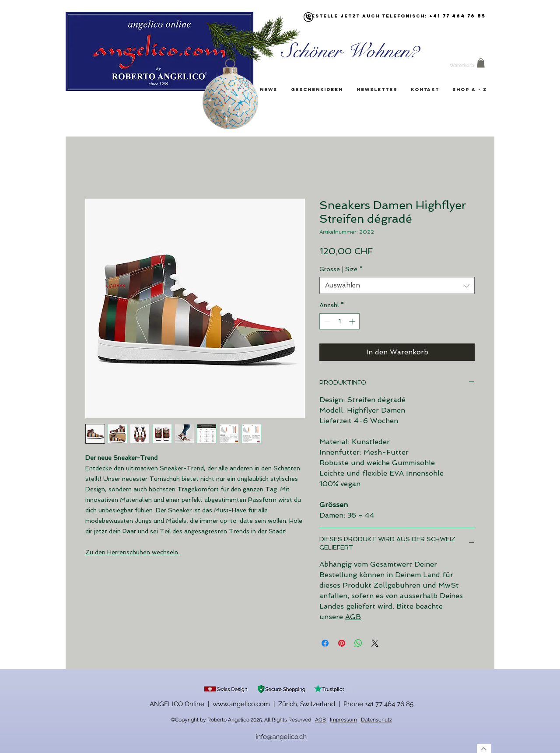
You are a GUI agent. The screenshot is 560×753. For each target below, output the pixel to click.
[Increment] (353, 321)
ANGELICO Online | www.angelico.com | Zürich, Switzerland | (247, 704)
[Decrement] (326, 321)
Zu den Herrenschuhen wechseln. (132, 552)
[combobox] (397, 285)
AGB (353, 617)
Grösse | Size (341, 269)
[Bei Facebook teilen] (325, 643)
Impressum (343, 720)
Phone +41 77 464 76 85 (378, 704)
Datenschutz (376, 720)
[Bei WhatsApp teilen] (358, 643)
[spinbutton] (339, 321)
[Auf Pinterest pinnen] (342, 643)
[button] (481, 63)
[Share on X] (375, 643)
